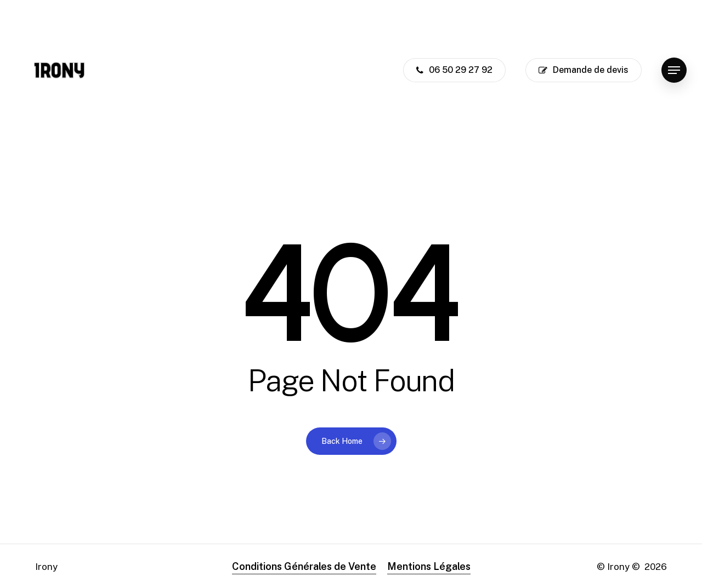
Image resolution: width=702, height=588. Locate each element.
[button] (674, 70)
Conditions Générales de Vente (304, 566)
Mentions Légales (429, 566)
